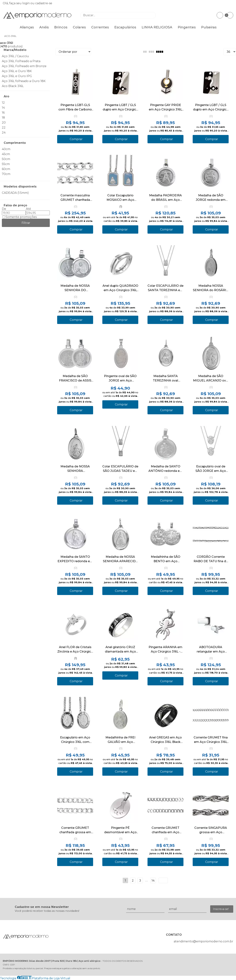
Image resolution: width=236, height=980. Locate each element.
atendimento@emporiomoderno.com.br (203, 941)
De (4, 209)
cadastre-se (44, 3)
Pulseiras (209, 27)
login (26, 3)
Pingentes (187, 27)
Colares (79, 27)
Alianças (27, 27)
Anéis (44, 27)
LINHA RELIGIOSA (157, 27)
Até (28, 209)
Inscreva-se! (221, 909)
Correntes (100, 27)
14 (153, 881)
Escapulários (125, 27)
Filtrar (26, 223)
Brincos (61, 27)
